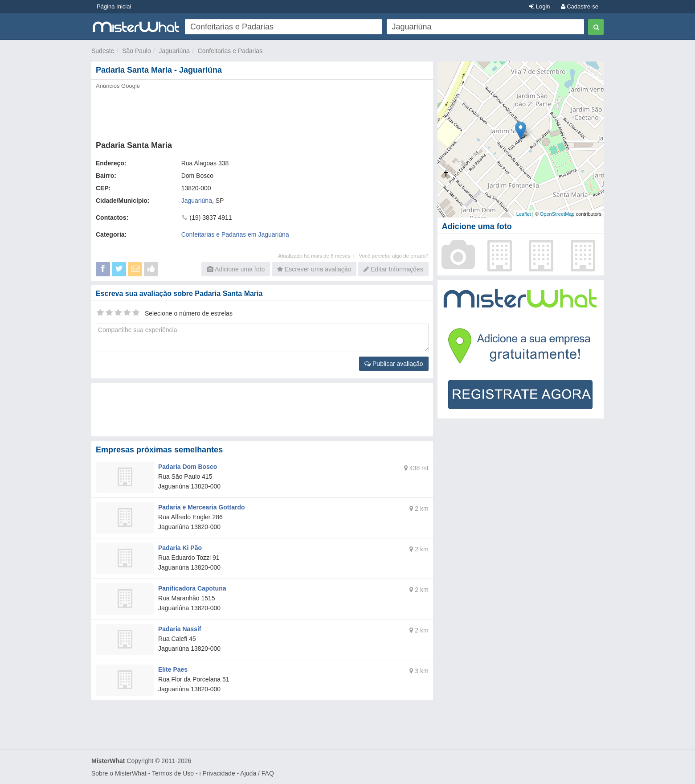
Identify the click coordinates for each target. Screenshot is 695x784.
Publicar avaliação (394, 364)
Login (540, 6)
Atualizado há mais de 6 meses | (318, 256)
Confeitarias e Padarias (230, 51)
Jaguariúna (174, 51)
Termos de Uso (173, 773)
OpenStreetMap (557, 214)
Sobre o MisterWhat (119, 773)
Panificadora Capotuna (192, 588)
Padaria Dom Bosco (188, 467)
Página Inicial (114, 6)
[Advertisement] (262, 112)
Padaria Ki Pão (180, 548)
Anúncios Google (118, 86)
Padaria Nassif (180, 629)
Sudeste (103, 51)
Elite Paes (173, 669)
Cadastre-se (580, 6)
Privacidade (219, 773)
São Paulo (137, 51)
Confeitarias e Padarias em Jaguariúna (235, 234)
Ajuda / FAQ (257, 773)
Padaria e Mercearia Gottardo (202, 507)
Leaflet (524, 214)
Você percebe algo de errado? (393, 256)
